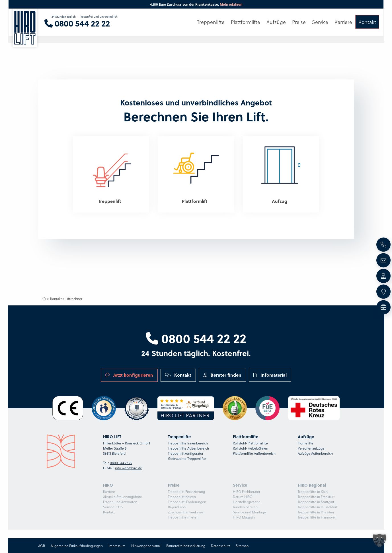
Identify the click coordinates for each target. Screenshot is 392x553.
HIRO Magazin (244, 517)
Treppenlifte (211, 22)
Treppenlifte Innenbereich (188, 443)
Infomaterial (270, 375)
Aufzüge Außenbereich (315, 453)
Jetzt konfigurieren (129, 375)
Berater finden (222, 375)
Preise (299, 22)
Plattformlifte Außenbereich (254, 453)
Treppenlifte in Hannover (317, 517)
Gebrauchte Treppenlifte (187, 458)
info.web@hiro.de (129, 468)
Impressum (117, 546)
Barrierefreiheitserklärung (186, 546)
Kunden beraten (245, 507)
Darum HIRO (243, 497)
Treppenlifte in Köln (313, 491)
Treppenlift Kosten (182, 497)
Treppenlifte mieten (183, 517)
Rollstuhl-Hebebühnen (251, 448)
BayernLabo (177, 507)
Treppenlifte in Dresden (316, 512)
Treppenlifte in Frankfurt (316, 497)
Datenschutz (220, 546)
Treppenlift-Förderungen (187, 502)
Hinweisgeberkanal (146, 546)
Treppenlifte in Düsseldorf (318, 507)
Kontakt (56, 299)
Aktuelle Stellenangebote (123, 497)
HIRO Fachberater (247, 491)
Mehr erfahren (231, 4)
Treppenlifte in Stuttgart (316, 502)
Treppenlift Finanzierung (186, 491)
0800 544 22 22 (196, 338)
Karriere (109, 491)
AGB (42, 546)
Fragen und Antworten (120, 502)
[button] (379, 540)
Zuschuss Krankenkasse (186, 512)
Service (320, 22)
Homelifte (306, 443)
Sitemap (242, 546)
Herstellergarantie (247, 502)
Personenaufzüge (311, 448)
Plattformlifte (246, 22)
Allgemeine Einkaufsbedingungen (77, 546)
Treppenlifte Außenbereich (188, 448)
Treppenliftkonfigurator (186, 453)
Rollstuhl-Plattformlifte (250, 443)
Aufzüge (276, 22)
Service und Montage (249, 512)
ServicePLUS (113, 507)
